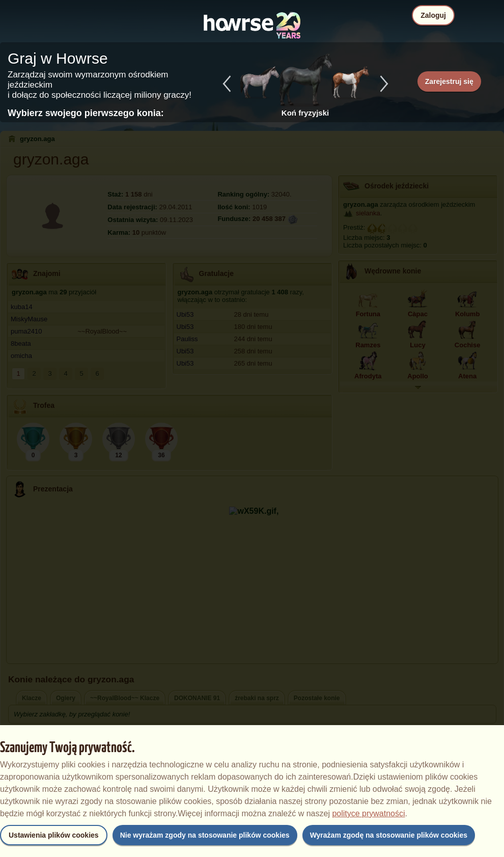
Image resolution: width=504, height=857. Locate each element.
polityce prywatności (368, 813)
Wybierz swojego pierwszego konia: (86, 113)
